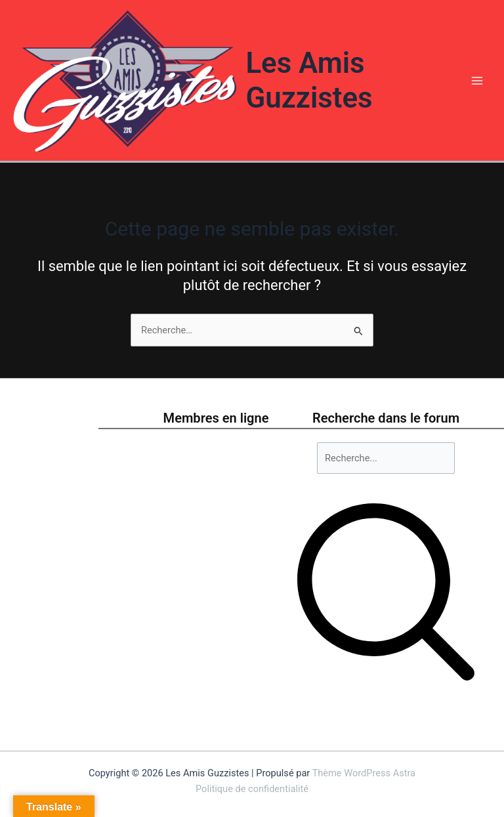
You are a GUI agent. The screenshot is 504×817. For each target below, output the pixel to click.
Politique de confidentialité (252, 789)
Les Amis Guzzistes (309, 80)
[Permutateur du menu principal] (477, 81)
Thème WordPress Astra (364, 773)
